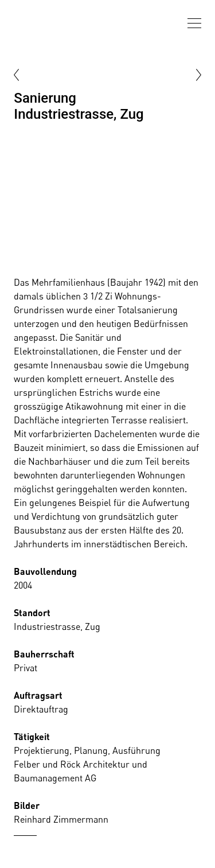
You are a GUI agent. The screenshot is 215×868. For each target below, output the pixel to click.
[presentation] (194, 23)
